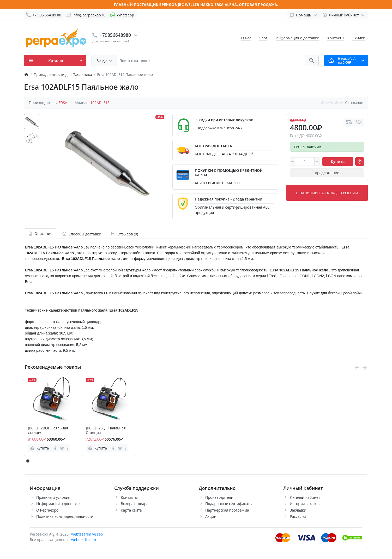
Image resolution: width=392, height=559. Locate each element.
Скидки (359, 38)
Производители (219, 497)
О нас (246, 38)
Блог (263, 38)
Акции (211, 516)
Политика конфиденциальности (65, 516)
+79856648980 (115, 35)
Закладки (298, 510)
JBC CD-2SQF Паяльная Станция (106, 430)
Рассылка (298, 516)
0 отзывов (354, 103)
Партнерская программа (227, 510)
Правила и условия (53, 497)
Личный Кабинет (305, 497)
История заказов (305, 504)
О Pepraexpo (47, 510)
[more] (68, 448)
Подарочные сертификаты (229, 504)
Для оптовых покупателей (111, 41)
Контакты (336, 38)
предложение (327, 173)
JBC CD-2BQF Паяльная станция (48, 430)
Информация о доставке (297, 38)
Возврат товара (135, 504)
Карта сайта (131, 510)
